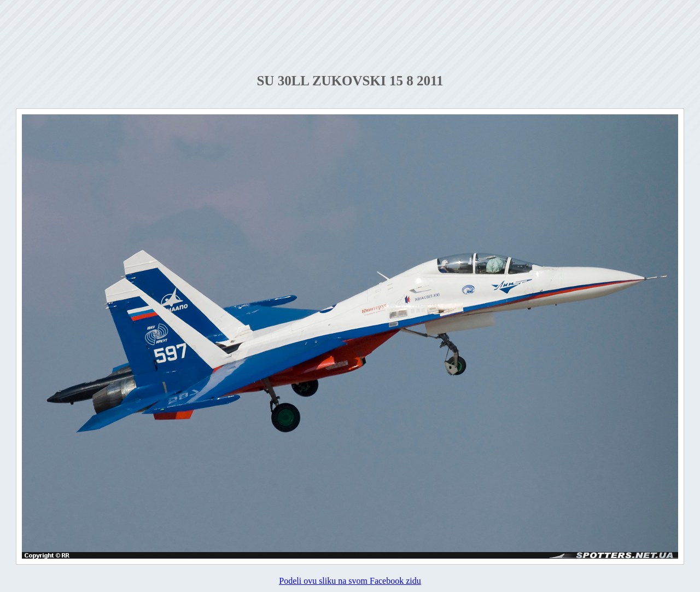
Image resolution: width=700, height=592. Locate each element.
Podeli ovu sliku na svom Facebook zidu (350, 581)
